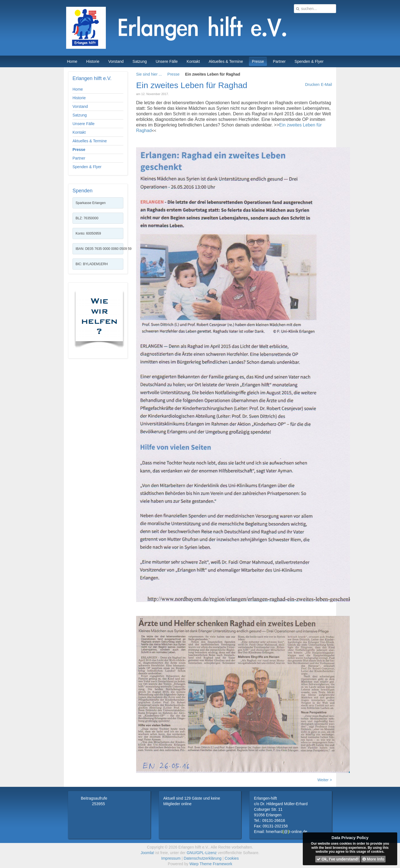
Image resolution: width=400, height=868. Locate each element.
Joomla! (147, 853)
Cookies (232, 858)
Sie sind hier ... (149, 74)
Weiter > (325, 780)
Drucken (312, 84)
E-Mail (326, 84)
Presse (174, 74)
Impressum (171, 858)
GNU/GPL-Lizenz (202, 853)
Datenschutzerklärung (202, 858)
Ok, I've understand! (338, 859)
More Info (373, 859)
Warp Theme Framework (211, 864)
